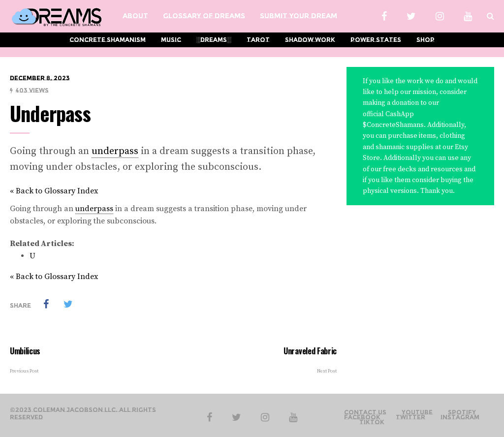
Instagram (460, 417)
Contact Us (365, 412)
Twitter (410, 417)
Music (171, 40)
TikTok (372, 422)
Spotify (462, 412)
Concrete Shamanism (108, 40)
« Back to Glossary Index (54, 191)
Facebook (362, 417)
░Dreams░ (214, 40)
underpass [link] (115, 151)
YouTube (417, 412)
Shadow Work (310, 40)
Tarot (258, 40)
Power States (376, 40)
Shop (425, 40)
